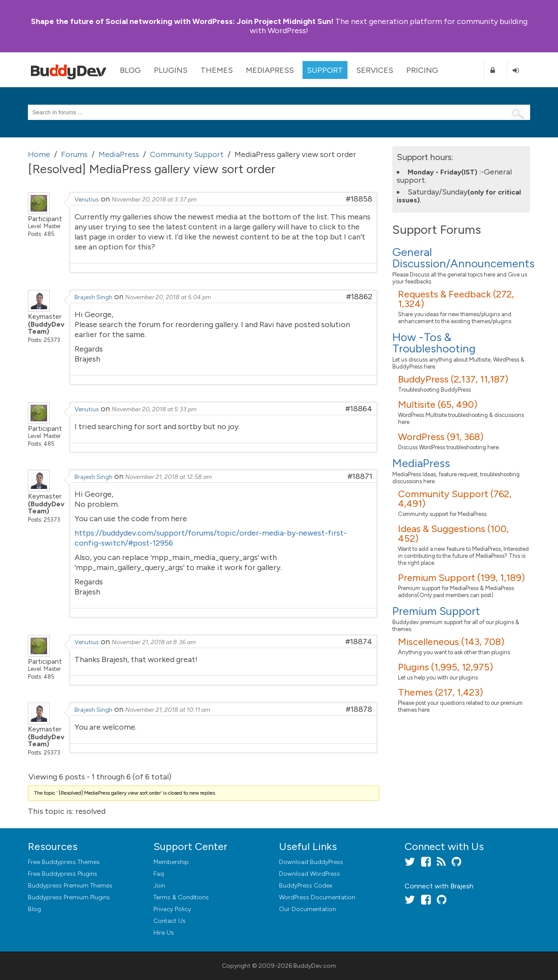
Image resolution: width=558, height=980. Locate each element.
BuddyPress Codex (306, 886)
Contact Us (170, 921)
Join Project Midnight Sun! (182, 21)
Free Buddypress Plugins (63, 874)
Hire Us (164, 933)
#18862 (359, 297)
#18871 (360, 476)
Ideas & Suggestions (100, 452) (453, 534)
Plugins (171, 70)
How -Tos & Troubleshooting (434, 343)
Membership (171, 862)
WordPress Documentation (317, 897)
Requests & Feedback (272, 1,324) (456, 299)
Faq (159, 874)
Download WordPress (310, 874)
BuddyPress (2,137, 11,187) (453, 379)
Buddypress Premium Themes (70, 886)
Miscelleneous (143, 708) (451, 642)
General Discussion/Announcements (463, 258)
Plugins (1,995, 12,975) (446, 667)
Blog (130, 70)
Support (325, 70)
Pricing (422, 70)
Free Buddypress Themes (64, 862)
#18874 (359, 642)
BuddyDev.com (315, 966)
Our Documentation (308, 909)
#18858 (359, 199)
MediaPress (270, 70)
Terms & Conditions (181, 897)
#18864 (359, 409)
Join (159, 886)
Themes (217, 70)
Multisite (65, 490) (438, 405)
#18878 (359, 709)
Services (375, 70)
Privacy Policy (172, 909)
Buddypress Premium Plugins (69, 897)
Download (311, 862)
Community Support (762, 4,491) (455, 499)
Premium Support (436, 611)
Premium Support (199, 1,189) (461, 578)
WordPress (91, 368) (441, 437)
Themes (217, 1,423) (441, 692)
